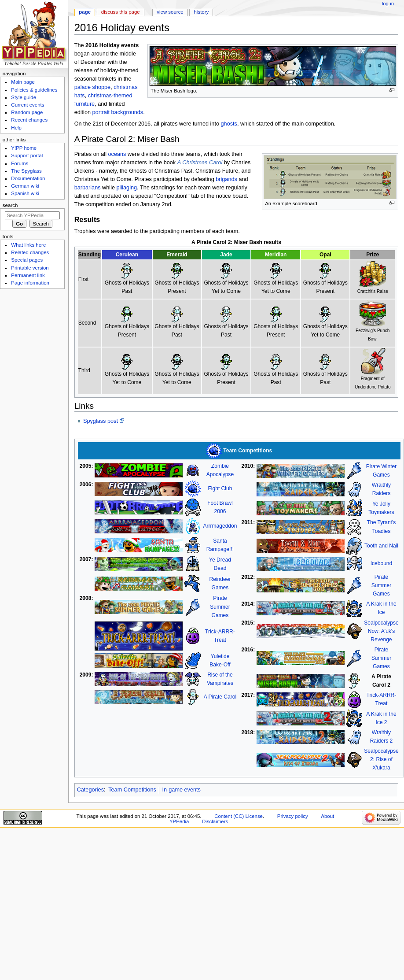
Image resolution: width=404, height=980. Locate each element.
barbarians (88, 188)
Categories (90, 790)
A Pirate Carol (220, 697)
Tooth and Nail (381, 546)
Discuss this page (121, 12)
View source (170, 12)
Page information (30, 283)
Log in (388, 4)
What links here (28, 245)
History (202, 12)
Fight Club (220, 488)
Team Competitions (132, 790)
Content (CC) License (239, 816)
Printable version (30, 268)
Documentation (28, 178)
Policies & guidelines (34, 90)
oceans (117, 154)
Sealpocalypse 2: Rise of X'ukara (381, 759)
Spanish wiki (25, 193)
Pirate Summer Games (220, 606)
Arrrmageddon (220, 526)
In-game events (182, 790)
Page (85, 12)
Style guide (24, 97)
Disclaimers (215, 821)
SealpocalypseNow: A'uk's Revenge (381, 631)
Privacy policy (293, 816)
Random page (27, 112)
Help (16, 128)
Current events (28, 105)
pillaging (127, 188)
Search (10, 205)
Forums (20, 163)
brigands (226, 179)
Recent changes (29, 120)
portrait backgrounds (118, 112)
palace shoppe (93, 87)
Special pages (27, 260)
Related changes (30, 252)
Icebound (382, 563)
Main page (23, 82)
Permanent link (28, 275)
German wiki (25, 186)
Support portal (27, 155)
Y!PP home (24, 148)
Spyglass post (101, 421)
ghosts (229, 124)
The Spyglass (26, 171)
